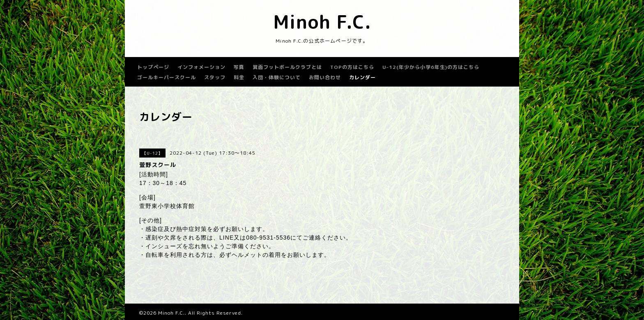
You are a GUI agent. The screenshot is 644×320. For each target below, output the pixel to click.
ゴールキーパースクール (167, 77)
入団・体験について (277, 77)
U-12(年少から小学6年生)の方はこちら (431, 67)
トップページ (153, 67)
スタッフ (215, 77)
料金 (239, 77)
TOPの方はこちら (352, 67)
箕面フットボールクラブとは (287, 67)
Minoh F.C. (322, 22)
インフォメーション (201, 67)
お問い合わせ (325, 77)
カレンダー (362, 77)
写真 (239, 67)
